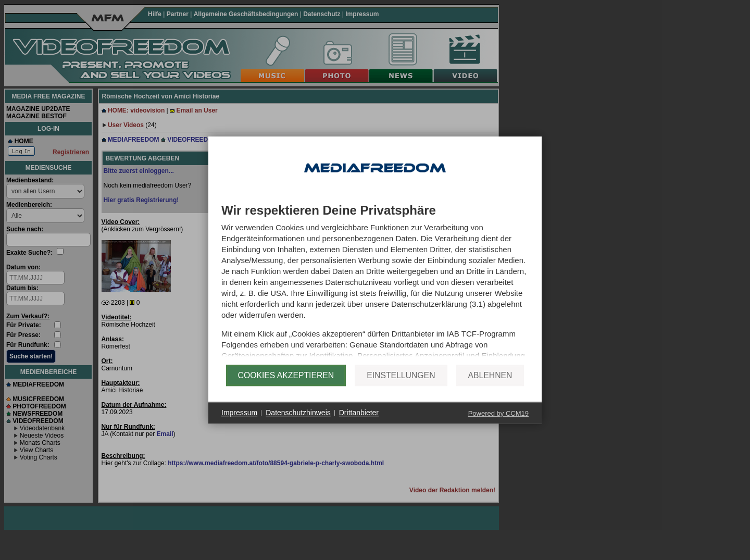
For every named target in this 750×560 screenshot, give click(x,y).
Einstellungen (401, 387)
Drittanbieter (359, 424)
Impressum (239, 424)
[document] (375, 284)
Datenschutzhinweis (298, 424)
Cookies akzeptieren (286, 387)
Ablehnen (490, 387)
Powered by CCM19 (498, 425)
